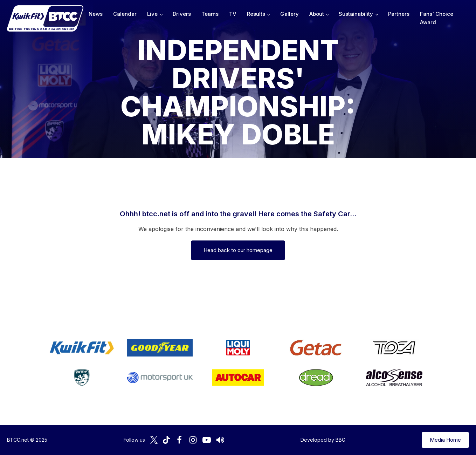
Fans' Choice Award (437, 18)
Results (256, 14)
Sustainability (356, 14)
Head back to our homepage (238, 250)
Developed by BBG (323, 440)
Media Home (445, 440)
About (317, 14)
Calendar (125, 14)
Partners (399, 14)
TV (233, 14)
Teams (210, 14)
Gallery (289, 14)
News (96, 14)
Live (152, 14)
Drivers (182, 14)
